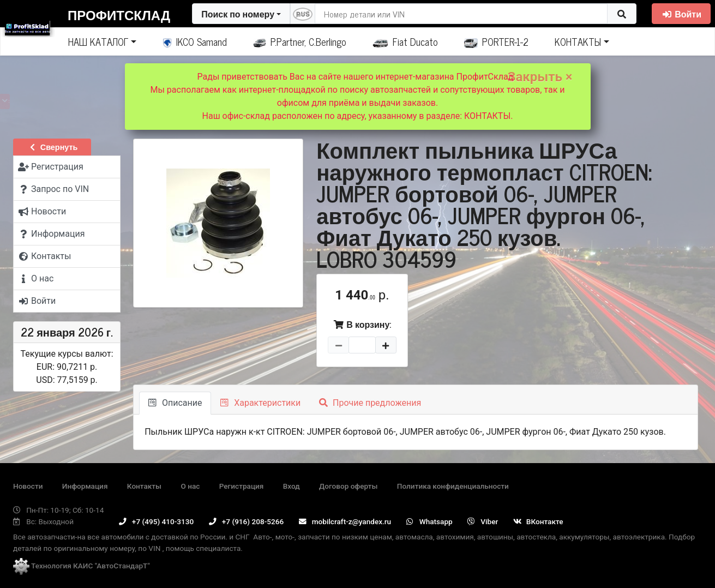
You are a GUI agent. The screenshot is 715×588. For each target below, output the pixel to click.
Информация (85, 486)
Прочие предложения (370, 403)
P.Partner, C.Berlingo (300, 41)
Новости (28, 486)
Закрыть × (540, 77)
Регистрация (242, 486)
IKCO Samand (195, 41)
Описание (175, 403)
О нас (190, 486)
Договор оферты (348, 486)
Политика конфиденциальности (453, 486)
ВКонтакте (538, 521)
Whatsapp (429, 521)
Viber (483, 521)
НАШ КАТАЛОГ (98, 41)
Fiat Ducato (405, 41)
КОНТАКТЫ (578, 41)
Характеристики (260, 403)
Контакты (144, 486)
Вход (292, 486)
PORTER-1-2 (497, 41)
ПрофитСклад (119, 14)
